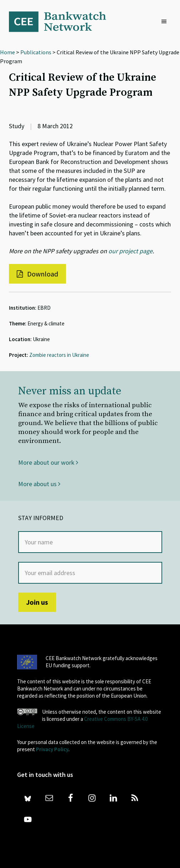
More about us (39, 484)
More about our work (48, 462)
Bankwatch (62, 21)
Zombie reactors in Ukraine (59, 355)
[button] (166, 22)
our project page (130, 251)
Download (37, 274)
